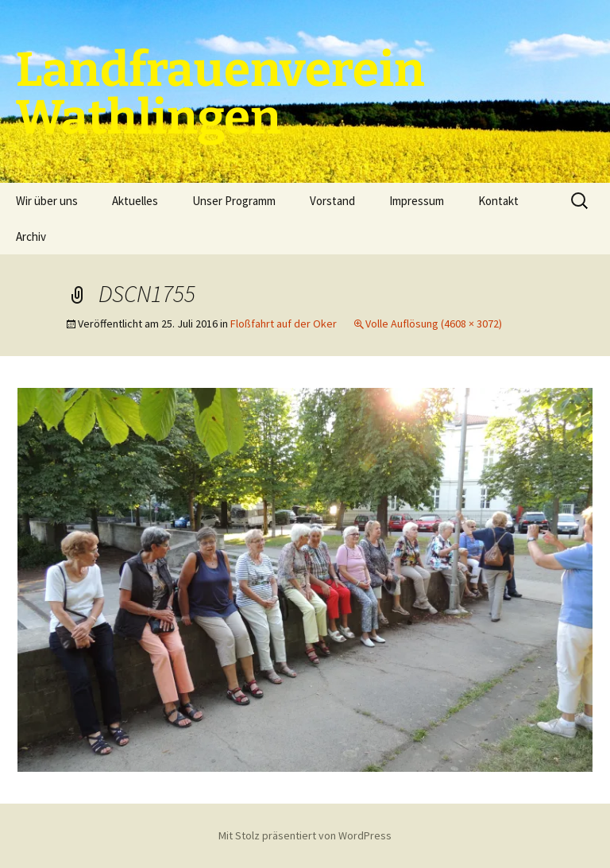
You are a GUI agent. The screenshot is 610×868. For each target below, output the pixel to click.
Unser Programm (234, 201)
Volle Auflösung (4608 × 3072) (434, 324)
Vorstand (332, 201)
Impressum (417, 201)
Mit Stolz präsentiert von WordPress (305, 835)
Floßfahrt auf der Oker (284, 324)
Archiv (31, 236)
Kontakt (498, 201)
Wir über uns (47, 201)
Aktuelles (135, 201)
